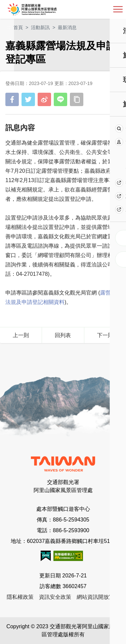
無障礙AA (68, 556)
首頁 (18, 27)
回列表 (63, 335)
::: (9, 27)
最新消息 (67, 27)
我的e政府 (46, 556)
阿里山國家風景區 (43, 9)
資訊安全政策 (55, 597)
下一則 (105, 335)
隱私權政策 (20, 597)
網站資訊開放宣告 (98, 597)
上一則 (21, 335)
